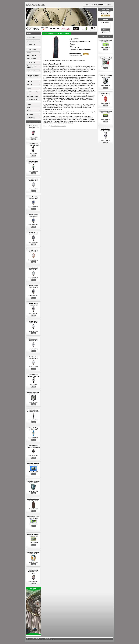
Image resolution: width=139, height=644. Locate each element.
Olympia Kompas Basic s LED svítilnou (110, 58)
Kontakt (109, 5)
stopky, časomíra (31, 59)
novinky (29, 33)
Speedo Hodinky (106, 93)
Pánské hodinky (31, 38)
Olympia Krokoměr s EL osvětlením (109, 40)
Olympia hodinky (31, 50)
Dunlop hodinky (31, 114)
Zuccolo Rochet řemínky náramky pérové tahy (33, 76)
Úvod (87, 5)
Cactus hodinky (31, 63)
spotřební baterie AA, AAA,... (32, 93)
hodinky (29, 110)
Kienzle (29, 104)
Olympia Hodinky (33, 179)
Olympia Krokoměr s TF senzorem (37, 481)
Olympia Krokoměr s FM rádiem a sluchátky (39, 552)
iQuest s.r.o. (52, 639)
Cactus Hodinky (106, 129)
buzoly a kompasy (32, 56)
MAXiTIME (30, 82)
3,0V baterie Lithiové (32, 96)
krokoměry (30, 53)
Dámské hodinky (31, 41)
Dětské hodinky (31, 44)
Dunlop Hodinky (33, 570)
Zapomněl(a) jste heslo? (106, 32)
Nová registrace (106, 33)
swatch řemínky (31, 71)
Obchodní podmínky (98, 5)
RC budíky (30, 85)
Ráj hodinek (41, 639)
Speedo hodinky (31, 118)
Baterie (29, 89)
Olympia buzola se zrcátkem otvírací (109, 76)
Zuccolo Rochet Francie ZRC (58, 126)
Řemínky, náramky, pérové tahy (32, 67)
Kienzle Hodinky (33, 410)
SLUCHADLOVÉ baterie (33, 99)
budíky (29, 107)
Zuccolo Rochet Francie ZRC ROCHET (38, 499)
